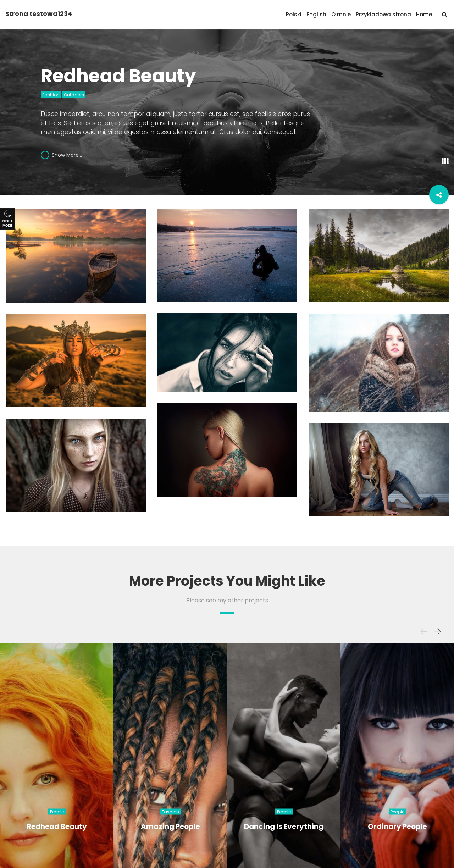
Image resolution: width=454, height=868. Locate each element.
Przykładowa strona (383, 14)
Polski (294, 14)
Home (424, 14)
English (316, 14)
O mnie (341, 14)
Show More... (61, 155)
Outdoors (74, 95)
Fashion (51, 95)
